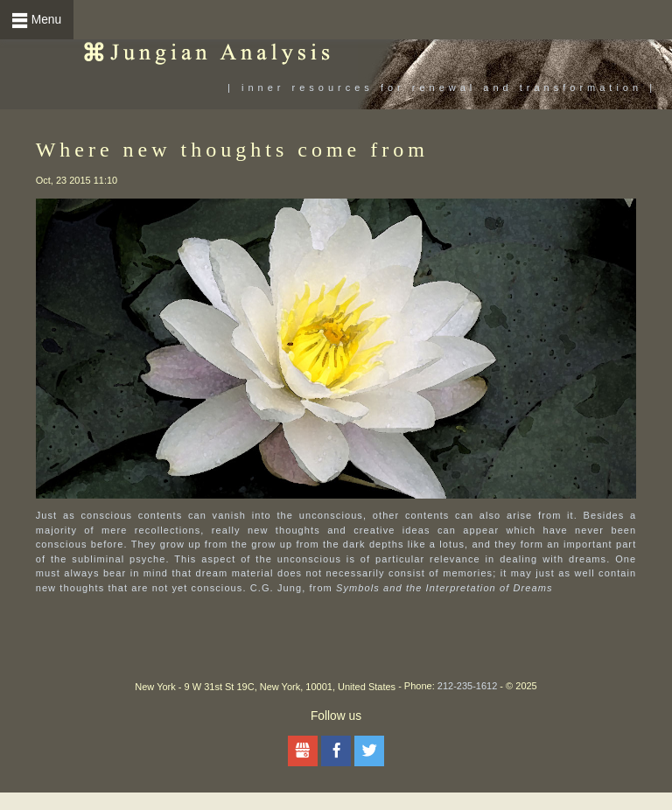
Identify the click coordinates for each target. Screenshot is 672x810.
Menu (46, 20)
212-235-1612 (468, 686)
